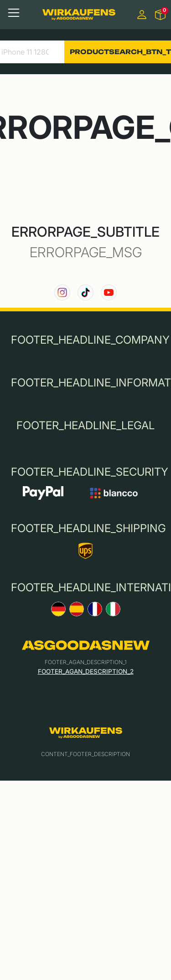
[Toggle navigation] (14, 13)
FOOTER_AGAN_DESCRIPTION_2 (86, 671)
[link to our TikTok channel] (85, 292)
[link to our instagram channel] (62, 292)
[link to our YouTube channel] (109, 292)
